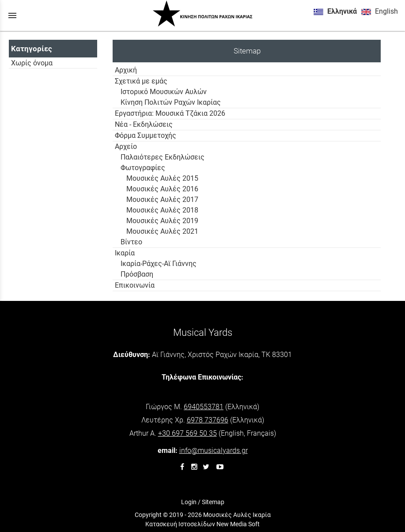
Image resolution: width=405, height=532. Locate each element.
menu (12, 15)
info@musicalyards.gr (214, 450)
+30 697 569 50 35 (187, 433)
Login (189, 502)
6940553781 (204, 407)
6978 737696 (208, 420)
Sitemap (213, 502)
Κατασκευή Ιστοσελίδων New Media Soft (202, 524)
